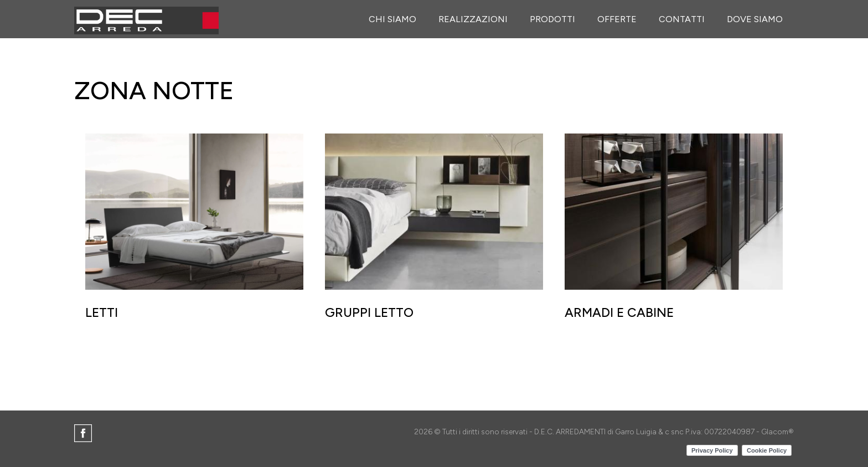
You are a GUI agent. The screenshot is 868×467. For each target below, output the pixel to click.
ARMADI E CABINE (619, 312)
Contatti (682, 19)
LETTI (102, 312)
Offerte (617, 19)
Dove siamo (755, 19)
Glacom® (777, 432)
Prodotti (552, 19)
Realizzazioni (473, 19)
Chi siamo (392, 19)
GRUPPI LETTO (369, 312)
